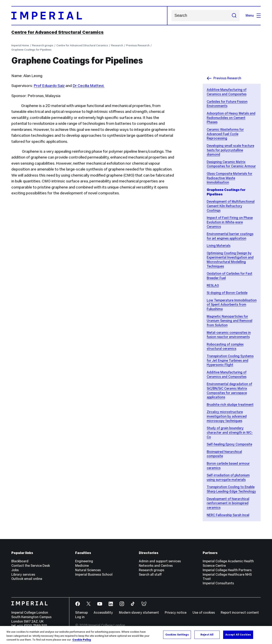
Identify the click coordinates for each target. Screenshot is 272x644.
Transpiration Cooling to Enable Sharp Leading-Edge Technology (231, 489)
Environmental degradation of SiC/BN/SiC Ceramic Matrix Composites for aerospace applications (229, 391)
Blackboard (20, 561)
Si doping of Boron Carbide (227, 293)
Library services (23, 575)
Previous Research (138, 45)
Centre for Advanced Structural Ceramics (57, 32)
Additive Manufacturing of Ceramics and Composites (227, 92)
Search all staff (150, 575)
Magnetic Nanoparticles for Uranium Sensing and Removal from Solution (230, 321)
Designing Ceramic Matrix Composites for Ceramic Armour (231, 164)
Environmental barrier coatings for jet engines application (230, 236)
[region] (136, 635)
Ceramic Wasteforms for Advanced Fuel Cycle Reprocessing (225, 134)
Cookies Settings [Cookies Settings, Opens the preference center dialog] (177, 634)
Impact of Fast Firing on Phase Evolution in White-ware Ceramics (230, 222)
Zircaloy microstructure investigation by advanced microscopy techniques (227, 416)
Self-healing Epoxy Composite (229, 444)
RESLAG (213, 285)
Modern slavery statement (139, 613)
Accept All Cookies (238, 634)
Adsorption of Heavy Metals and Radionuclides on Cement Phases (231, 118)
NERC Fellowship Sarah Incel (228, 515)
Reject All (207, 634)
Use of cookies (204, 613)
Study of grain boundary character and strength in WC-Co (230, 432)
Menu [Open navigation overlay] (253, 15)
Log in (80, 617)
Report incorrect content (240, 613)
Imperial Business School (94, 575)
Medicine (82, 566)
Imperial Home (20, 45)
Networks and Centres (156, 566)
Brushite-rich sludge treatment (230, 405)
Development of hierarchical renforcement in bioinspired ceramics (228, 503)
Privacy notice (176, 613)
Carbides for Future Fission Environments (227, 104)
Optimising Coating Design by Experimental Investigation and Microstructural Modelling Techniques (230, 260)
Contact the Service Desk (31, 566)
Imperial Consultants (218, 583)
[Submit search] (234, 16)
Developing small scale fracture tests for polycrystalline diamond (230, 150)
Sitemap (81, 613)
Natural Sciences (88, 570)
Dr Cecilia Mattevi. (88, 86)
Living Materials (219, 246)
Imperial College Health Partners (227, 570)
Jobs (15, 570)
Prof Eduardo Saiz (49, 86)
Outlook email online (27, 579)
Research (117, 45)
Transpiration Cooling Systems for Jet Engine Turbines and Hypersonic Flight (230, 360)
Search (171, 16)
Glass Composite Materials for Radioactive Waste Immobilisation (230, 178)
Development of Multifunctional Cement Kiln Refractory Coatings (231, 206)
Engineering (84, 561)
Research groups (43, 45)
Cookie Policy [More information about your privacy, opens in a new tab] (82, 640)
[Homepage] (89, 16)
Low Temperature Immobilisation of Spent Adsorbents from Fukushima (232, 305)
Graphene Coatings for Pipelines (31, 50)
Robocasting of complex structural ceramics (225, 347)
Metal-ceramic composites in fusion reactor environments (229, 335)
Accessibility (103, 613)
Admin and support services (160, 561)
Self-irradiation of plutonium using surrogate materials (228, 477)
